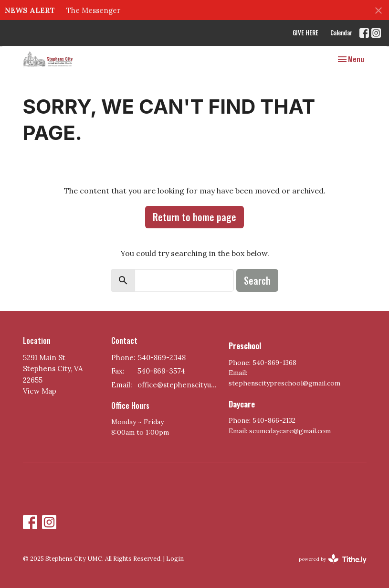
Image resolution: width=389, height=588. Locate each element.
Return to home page (194, 217)
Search (257, 280)
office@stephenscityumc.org (179, 385)
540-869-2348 (162, 358)
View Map (40, 391)
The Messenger (93, 10)
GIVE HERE (305, 32)
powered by (333, 559)
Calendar (341, 32)
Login (175, 559)
